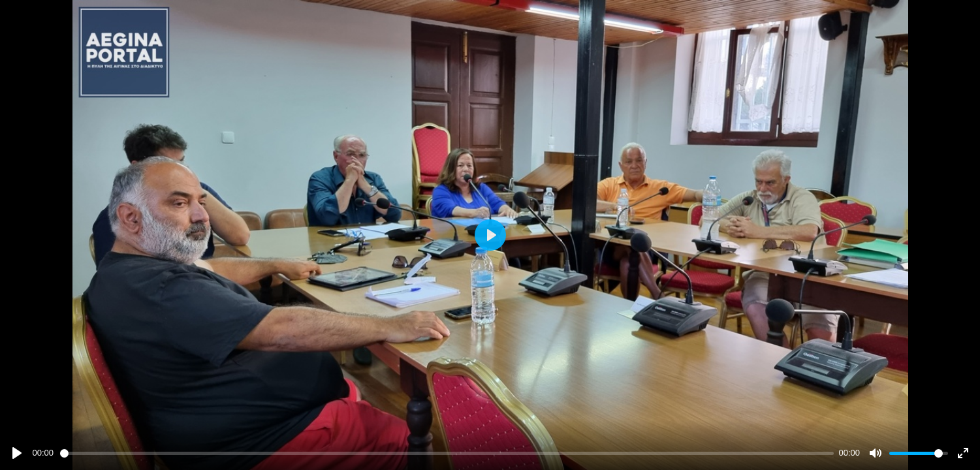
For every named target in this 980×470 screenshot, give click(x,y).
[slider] (447, 453)
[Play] (17, 453)
